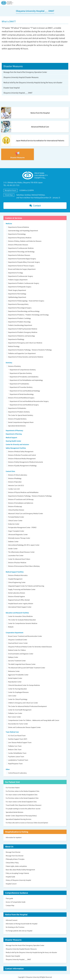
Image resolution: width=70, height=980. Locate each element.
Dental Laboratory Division (17, 593)
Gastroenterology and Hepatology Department (23, 231)
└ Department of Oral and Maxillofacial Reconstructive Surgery (28, 401)
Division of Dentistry (15, 366)
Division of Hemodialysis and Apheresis (21, 503)
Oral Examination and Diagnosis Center (21, 654)
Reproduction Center (15, 682)
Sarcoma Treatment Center (17, 661)
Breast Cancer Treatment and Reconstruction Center (25, 636)
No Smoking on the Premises (15, 927)
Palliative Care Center (15, 713)
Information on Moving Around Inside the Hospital (22, 924)
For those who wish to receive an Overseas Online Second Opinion (27, 823)
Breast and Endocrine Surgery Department (22, 269)
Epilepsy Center (13, 657)
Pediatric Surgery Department (18, 280)
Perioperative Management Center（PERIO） (23, 527)
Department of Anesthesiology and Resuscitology (24, 311)
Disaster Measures (13, 940)
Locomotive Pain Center (16, 555)
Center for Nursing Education (17, 689)
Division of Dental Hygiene (17, 596)
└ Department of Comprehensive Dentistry (22, 370)
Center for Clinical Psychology (18, 699)
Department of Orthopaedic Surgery (20, 287)
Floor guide (9, 898)
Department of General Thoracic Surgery (21, 266)
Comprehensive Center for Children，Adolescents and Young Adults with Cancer (34, 720)
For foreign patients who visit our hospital (19, 931)
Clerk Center (12, 696)
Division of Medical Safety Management (21, 452)
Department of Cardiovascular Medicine (21, 248)
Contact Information (14, 968)
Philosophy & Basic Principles (15, 859)
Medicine (9, 224)
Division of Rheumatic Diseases (18, 245)
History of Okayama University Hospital (18, 880)
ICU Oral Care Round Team (17, 736)
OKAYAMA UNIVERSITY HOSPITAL (7, 3)
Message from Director (13, 852)
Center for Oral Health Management (20, 710)
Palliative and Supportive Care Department (22, 353)
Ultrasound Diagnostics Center (18, 534)
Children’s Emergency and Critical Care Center (23, 703)
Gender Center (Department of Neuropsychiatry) (21, 816)
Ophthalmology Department (17, 297)
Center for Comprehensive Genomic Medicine (23, 623)
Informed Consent (12, 920)
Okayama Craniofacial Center (18, 640)
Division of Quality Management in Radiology (22, 466)
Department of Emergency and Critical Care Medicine (25, 343)
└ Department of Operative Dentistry (20, 373)
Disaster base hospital (12, 88)
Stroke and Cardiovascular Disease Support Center (24, 727)
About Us (9, 846)
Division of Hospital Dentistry (17, 419)
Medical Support (11, 438)
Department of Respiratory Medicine (20, 238)
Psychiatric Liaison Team (16, 757)
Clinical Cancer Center (15, 521)
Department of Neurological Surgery (20, 308)
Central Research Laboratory (17, 773)
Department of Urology (16, 273)
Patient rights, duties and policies (16, 866)
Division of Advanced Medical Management (22, 459)
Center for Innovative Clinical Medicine (20, 616)
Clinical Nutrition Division (16, 510)
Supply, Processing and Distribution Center (22, 589)
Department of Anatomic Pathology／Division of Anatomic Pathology (30, 350)
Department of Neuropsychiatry (18, 304)
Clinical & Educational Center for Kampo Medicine (24, 685)
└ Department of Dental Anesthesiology (21, 394)
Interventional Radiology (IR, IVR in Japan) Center (24, 545)
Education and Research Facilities (17, 613)
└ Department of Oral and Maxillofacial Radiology (24, 391)
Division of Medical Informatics (18, 575)
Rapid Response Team (15, 764)
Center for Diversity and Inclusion (17, 444)
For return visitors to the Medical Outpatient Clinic (22, 795)
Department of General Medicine (19, 227)
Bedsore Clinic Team (15, 750)
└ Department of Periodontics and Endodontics (23, 377)
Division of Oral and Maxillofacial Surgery (21, 398)
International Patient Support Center (20, 607)
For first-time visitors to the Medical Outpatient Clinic (23, 791)
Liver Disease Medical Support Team (20, 742)
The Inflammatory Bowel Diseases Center (21, 552)
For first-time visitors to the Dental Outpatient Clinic (22, 798)
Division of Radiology (15, 478)
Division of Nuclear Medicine (17, 563)
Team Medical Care (12, 732)
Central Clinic (10, 471)
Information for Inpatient (14, 837)
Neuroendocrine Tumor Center (18, 724)
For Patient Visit (12, 782)
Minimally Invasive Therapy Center (19, 538)
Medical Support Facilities (15, 572)
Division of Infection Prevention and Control (22, 455)
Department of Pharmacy (14, 431)
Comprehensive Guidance (17, 893)
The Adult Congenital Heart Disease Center (22, 664)
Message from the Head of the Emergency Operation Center (25, 72)
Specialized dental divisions (17, 426)
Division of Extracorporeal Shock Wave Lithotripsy (24, 566)
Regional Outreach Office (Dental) (19, 600)
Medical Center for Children (17, 650)
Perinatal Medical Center (16, 517)
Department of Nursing (14, 434)
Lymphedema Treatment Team (18, 760)
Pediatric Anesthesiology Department (20, 325)
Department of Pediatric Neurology (19, 322)
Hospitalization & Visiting (17, 832)
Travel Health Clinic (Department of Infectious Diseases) (24, 805)
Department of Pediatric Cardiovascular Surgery (24, 283)
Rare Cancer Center (15, 717)
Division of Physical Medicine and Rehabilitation (23, 492)
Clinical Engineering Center (17, 582)
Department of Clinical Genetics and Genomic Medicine (26, 357)
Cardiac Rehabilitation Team (17, 753)
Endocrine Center (14, 524)
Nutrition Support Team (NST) (18, 739)
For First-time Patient (13, 788)
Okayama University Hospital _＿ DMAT (18, 93)
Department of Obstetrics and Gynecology (22, 336)
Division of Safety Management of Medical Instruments (26, 462)
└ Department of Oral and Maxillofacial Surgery (23, 405)
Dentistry (9, 363)
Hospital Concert (11, 884)
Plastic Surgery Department (17, 290)
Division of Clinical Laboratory (18, 475)
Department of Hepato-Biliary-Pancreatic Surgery (24, 262)
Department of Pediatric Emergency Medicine (23, 332)
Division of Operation (15, 482)
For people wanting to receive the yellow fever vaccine (23, 809)
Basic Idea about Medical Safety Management (20, 870)
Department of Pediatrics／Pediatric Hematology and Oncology (28, 315)
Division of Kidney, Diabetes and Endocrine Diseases (25, 241)
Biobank (11, 627)
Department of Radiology (16, 339)
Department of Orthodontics (17, 408)
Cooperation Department (15, 633)
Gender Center (13, 549)
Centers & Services (14, 218)
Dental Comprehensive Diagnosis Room (21, 422)
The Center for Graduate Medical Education (22, 620)
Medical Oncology (14, 346)
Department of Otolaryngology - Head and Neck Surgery (26, 301)
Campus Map (10, 905)
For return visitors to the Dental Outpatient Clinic (21, 802)
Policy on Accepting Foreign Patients (17, 873)
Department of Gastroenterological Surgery (22, 259)
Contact (35, 206)
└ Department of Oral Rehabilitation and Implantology (25, 380)
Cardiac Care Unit (14, 489)
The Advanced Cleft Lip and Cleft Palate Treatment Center (27, 668)
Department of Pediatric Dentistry (19, 412)
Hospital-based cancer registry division (21, 604)
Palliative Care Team (15, 746)
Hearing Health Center (13, 441)
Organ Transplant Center (16, 531)
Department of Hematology (17, 234)
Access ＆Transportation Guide (16, 902)
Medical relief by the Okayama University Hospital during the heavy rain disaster (33, 82)
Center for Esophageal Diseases (18, 692)
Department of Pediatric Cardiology (20, 318)
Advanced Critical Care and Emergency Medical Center (26, 513)
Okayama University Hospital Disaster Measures (21, 77)
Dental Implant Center (15, 678)
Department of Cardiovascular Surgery (21, 276)
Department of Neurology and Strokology (21, 252)
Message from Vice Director (15, 856)
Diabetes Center (13, 542)
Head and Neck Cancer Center (18, 643)
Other (8, 769)
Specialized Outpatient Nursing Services (19, 819)
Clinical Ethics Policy (12, 863)
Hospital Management (15, 579)
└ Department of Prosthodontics (19, 384)
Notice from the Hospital (16, 914)
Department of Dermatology (17, 294)
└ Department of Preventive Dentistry (20, 387)
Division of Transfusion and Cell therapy (21, 499)
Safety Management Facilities (16, 448)
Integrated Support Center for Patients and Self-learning (26, 586)
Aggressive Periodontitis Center (18, 675)
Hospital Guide (10, 877)
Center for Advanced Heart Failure (19, 559)
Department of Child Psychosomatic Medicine (23, 329)
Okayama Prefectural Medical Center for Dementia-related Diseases (30, 647)
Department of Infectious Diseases (19, 255)
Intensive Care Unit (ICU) (16, 485)
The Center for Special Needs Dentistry (21, 415)
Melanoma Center (14, 671)
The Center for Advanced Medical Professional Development (27, 706)
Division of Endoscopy (15, 506)
